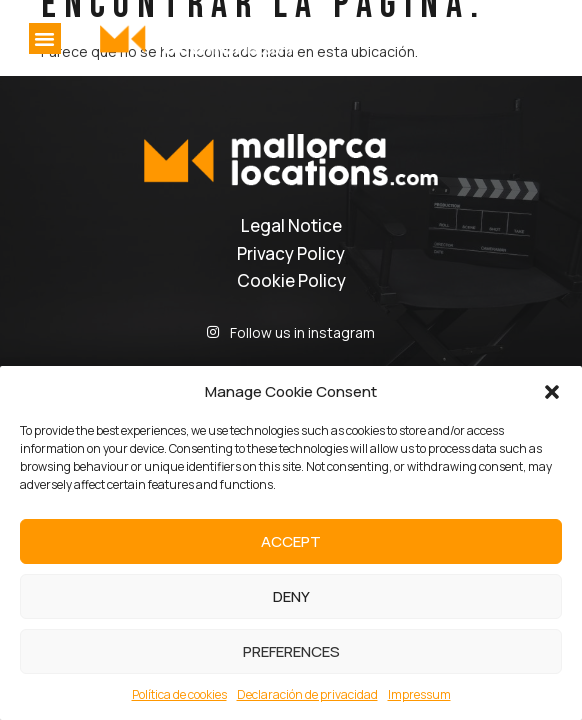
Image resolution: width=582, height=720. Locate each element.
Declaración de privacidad (307, 694)
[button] (552, 392)
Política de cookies (179, 694)
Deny (291, 596)
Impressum (419, 694)
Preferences (291, 651)
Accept (291, 541)
